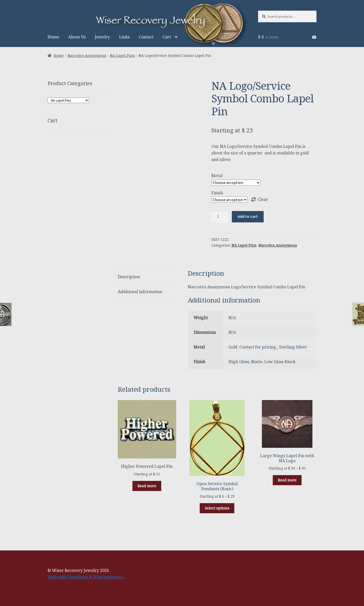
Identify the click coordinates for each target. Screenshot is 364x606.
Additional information (140, 292)
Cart (167, 37)
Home (53, 37)
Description (129, 277)
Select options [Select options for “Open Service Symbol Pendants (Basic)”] (217, 508)
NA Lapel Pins (122, 55)
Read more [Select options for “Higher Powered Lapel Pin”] (147, 486)
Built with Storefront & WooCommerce (85, 577)
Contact (146, 37)
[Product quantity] (220, 217)
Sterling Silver (293, 347)
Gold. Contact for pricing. (253, 347)
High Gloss (239, 362)
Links (124, 37)
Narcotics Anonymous (87, 55)
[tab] (147, 277)
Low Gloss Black (280, 362)
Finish (217, 193)
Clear (263, 199)
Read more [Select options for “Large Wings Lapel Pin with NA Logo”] (287, 480)
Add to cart (248, 216)
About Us (77, 37)
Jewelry (102, 37)
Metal (217, 176)
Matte (257, 362)
